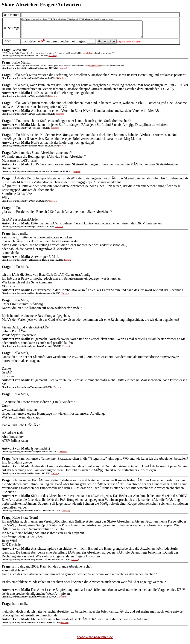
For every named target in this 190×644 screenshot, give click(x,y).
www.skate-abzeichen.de (95, 640)
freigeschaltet (86, 56)
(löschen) (52, 59)
